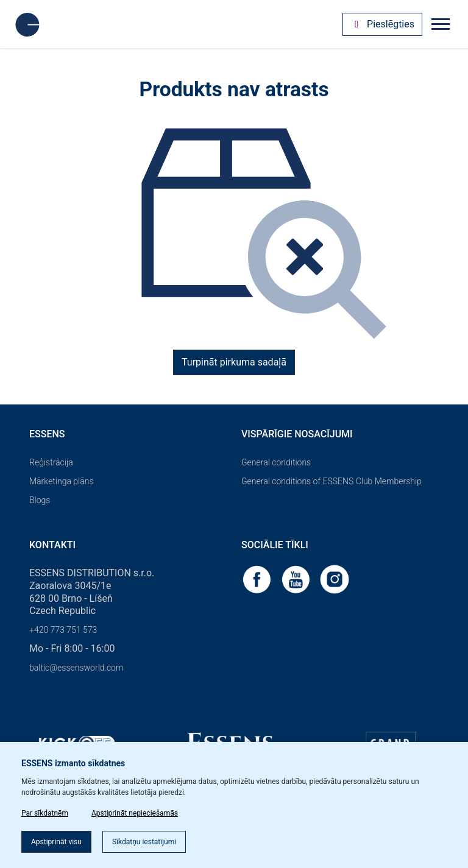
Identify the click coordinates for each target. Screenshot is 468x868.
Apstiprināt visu (56, 842)
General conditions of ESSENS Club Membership (331, 481)
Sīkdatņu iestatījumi (144, 842)
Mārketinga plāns (62, 481)
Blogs (40, 500)
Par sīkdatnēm (45, 813)
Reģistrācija (51, 462)
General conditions (276, 462)
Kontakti (52, 545)
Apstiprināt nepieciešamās (135, 813)
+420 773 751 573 (63, 630)
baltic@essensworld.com (76, 668)
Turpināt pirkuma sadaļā (234, 362)
